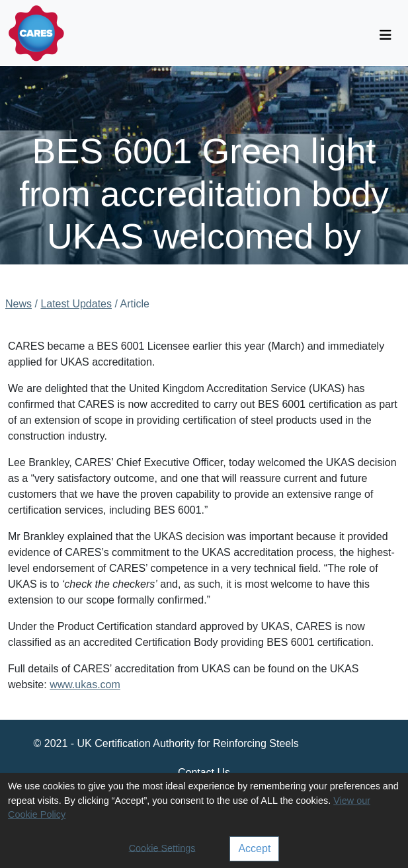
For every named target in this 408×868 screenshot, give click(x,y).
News (19, 304)
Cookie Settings (162, 848)
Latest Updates (76, 304)
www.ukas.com (85, 685)
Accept (254, 848)
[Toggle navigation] (386, 35)
